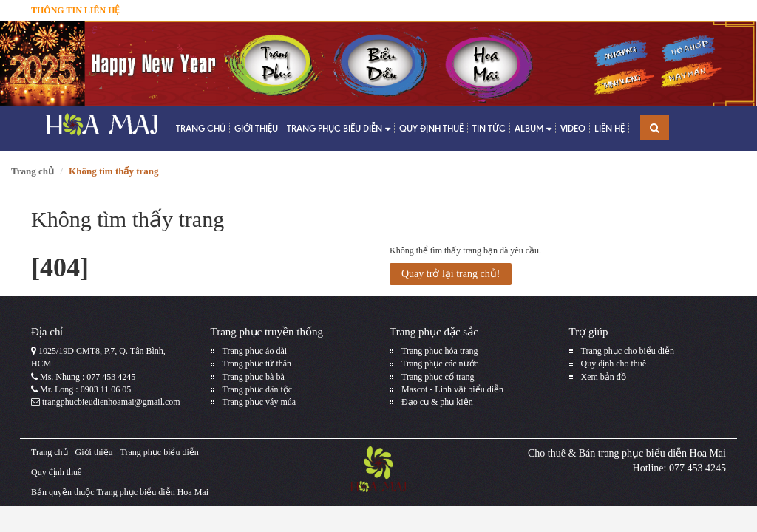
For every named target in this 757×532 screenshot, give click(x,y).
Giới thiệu (256, 128)
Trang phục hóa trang (440, 351)
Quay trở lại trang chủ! (451, 274)
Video (573, 128)
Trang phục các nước (440, 364)
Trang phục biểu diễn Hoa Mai (152, 492)
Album (533, 129)
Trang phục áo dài (255, 351)
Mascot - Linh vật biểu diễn (452, 389)
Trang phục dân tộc (258, 389)
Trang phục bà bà (254, 377)
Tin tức (489, 128)
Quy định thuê (431, 128)
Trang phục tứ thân (257, 364)
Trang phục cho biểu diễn (628, 351)
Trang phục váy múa (259, 402)
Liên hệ (610, 128)
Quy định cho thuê (614, 364)
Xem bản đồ (604, 377)
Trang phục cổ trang (438, 377)
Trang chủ (201, 128)
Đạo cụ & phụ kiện (437, 402)
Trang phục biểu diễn (339, 129)
